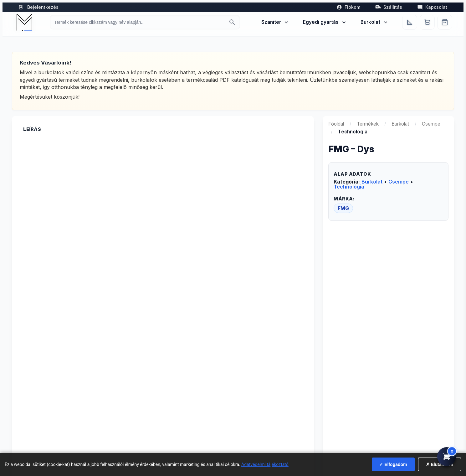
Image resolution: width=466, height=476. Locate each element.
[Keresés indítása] (232, 22)
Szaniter (275, 22)
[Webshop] (445, 22)
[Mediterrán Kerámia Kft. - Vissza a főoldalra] (24, 22)
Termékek (368, 124)
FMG (343, 208)
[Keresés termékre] (139, 22)
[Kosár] (427, 22)
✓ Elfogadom (393, 464)
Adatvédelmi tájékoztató (265, 464)
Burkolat (374, 22)
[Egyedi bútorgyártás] (410, 22)
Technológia (349, 187)
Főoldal (336, 124)
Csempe (431, 124)
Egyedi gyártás (325, 22)
